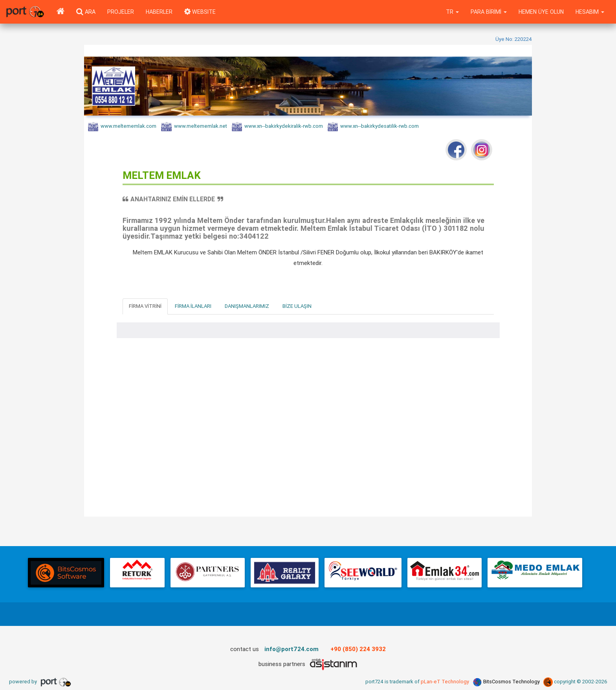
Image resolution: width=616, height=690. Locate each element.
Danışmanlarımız (247, 306)
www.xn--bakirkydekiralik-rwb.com (277, 127)
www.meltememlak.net (194, 127)
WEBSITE (200, 12)
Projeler (121, 12)
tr (452, 12)
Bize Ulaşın (297, 306)
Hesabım (590, 12)
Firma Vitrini (145, 306)
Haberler (159, 12)
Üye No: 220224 (514, 39)
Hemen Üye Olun (541, 12)
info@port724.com (291, 649)
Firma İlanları (193, 306)
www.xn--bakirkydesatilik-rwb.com (373, 127)
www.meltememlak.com (122, 127)
